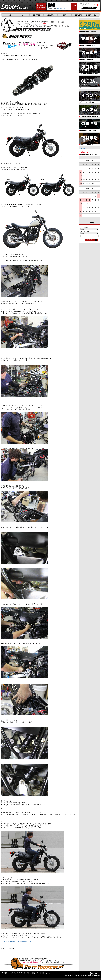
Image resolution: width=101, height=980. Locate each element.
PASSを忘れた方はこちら (62, 8)
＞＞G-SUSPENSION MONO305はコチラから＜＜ (18, 941)
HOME (3, 973)
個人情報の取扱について (14, 973)
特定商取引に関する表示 (32, 973)
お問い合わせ (45, 973)
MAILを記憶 (52, 8)
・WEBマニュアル (85, 148)
